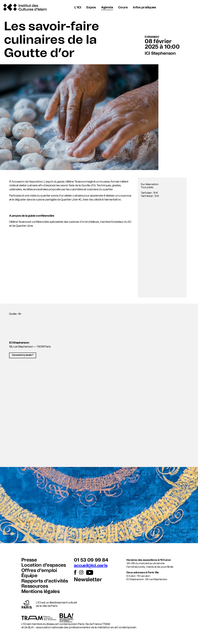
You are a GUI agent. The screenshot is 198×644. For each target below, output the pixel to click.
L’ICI (78, 7)
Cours (123, 7)
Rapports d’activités (45, 581)
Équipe (29, 576)
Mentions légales (40, 592)
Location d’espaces (44, 565)
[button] (99, 417)
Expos (91, 7)
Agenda (107, 7)
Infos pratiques (144, 7)
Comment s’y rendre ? (23, 355)
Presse (29, 560)
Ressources (35, 586)
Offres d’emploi (39, 570)
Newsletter (88, 580)
